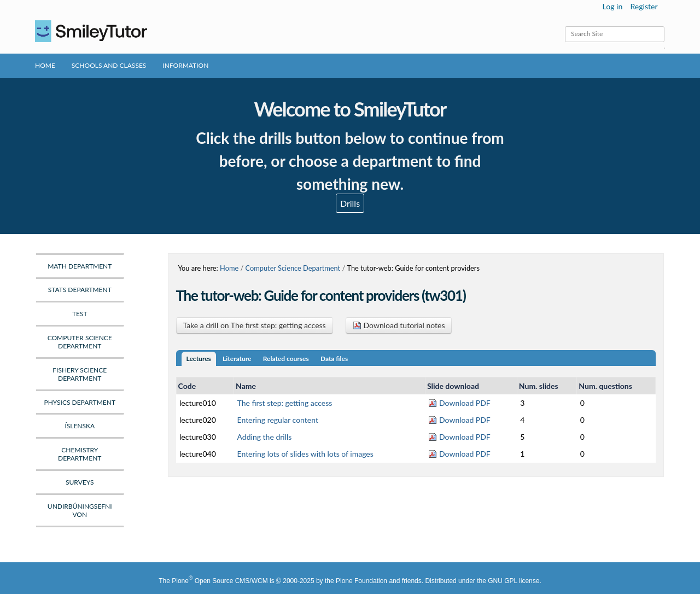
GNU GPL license (514, 581)
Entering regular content (278, 420)
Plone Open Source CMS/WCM (220, 581)
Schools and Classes (109, 65)
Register (644, 6)
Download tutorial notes (399, 325)
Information (185, 65)
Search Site (565, 26)
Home (45, 65)
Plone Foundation (361, 581)
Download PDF (459, 403)
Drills (350, 203)
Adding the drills (265, 437)
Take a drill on (255, 325)
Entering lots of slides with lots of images (305, 454)
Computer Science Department (293, 268)
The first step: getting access (285, 403)
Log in (613, 6)
